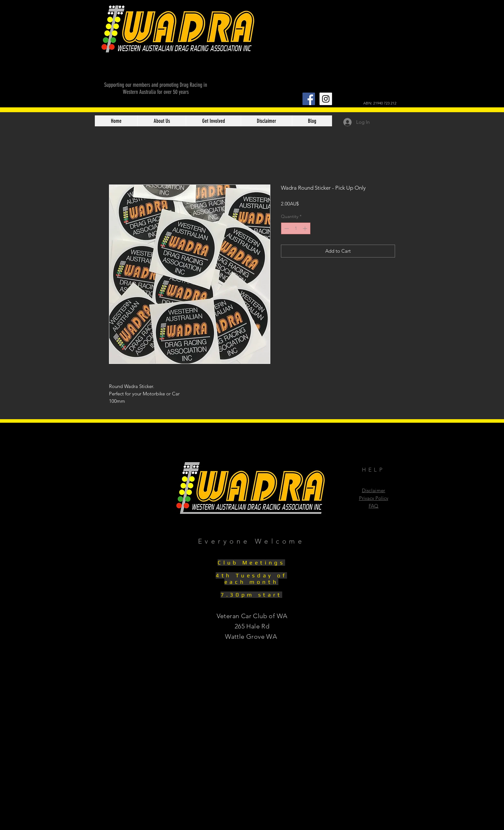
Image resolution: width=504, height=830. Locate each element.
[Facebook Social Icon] (309, 99)
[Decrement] (286, 228)
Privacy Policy (374, 498)
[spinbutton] (296, 228)
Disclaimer (374, 490)
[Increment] (306, 228)
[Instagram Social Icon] (326, 99)
